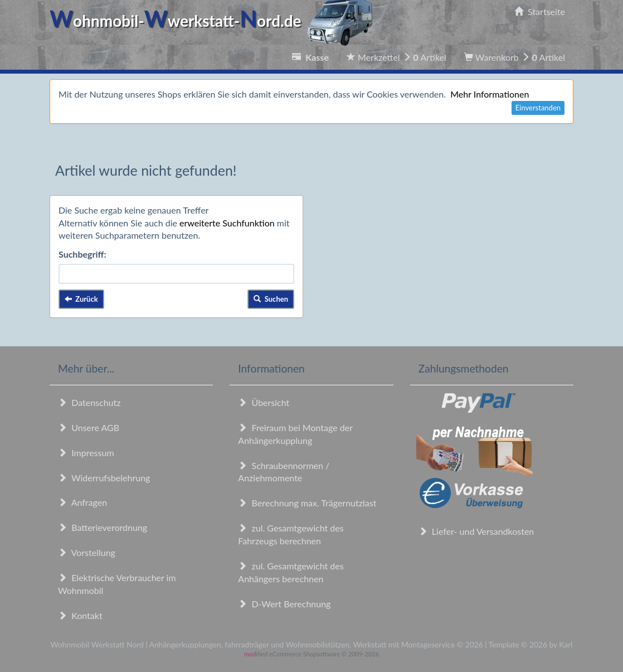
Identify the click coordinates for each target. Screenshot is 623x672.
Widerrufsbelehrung (104, 478)
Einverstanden (538, 108)
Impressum (86, 453)
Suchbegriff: (82, 254)
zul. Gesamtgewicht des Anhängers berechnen (291, 572)
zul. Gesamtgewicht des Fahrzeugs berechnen (291, 534)
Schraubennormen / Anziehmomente (284, 472)
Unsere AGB (89, 427)
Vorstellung (87, 552)
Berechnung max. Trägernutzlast (307, 503)
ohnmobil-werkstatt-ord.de (214, 21)
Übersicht (264, 402)
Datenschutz (89, 402)
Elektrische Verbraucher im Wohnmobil (117, 584)
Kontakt (80, 615)
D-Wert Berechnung (284, 604)
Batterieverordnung (103, 527)
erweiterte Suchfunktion (227, 223)
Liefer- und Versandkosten (476, 531)
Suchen (271, 299)
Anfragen (82, 502)
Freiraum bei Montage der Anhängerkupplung (295, 434)
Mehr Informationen (490, 94)
